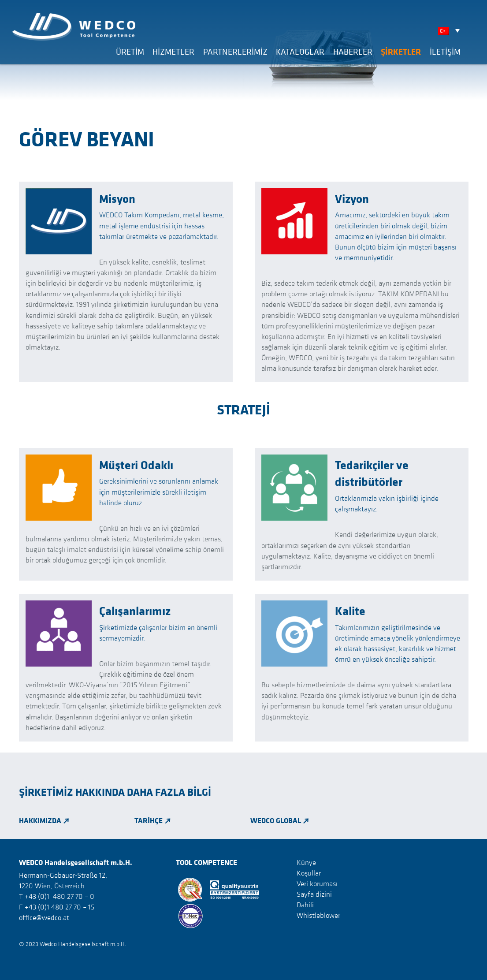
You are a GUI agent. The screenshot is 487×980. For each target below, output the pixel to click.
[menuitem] (451, 30)
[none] (451, 30)
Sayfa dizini (314, 894)
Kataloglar (300, 52)
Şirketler (401, 52)
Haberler (353, 52)
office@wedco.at (44, 917)
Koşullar (309, 873)
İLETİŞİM (445, 52)
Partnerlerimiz (235, 52)
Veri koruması (317, 883)
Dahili (305, 905)
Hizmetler (173, 52)
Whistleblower (318, 915)
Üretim (130, 52)
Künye (306, 862)
